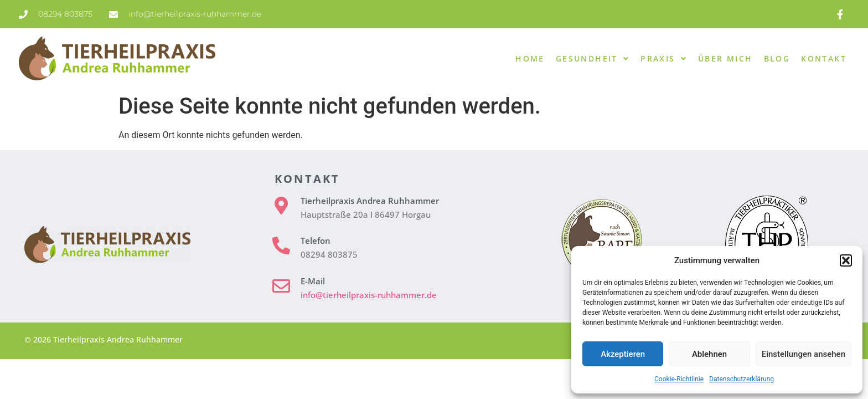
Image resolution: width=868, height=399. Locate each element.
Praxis (664, 59)
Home (530, 58)
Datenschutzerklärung (742, 379)
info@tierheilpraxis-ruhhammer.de (369, 295)
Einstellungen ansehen (804, 354)
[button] (846, 260)
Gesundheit (593, 59)
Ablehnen (709, 354)
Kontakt (824, 58)
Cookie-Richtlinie (679, 379)
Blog (777, 58)
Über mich (725, 58)
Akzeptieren (623, 354)
